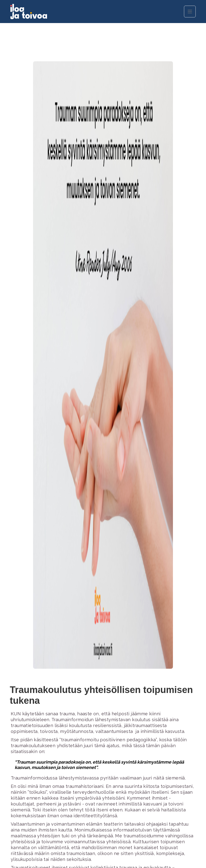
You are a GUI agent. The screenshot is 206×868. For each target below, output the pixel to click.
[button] (190, 12)
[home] (47, 12)
